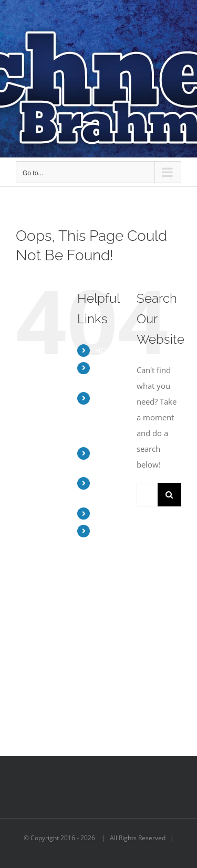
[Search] (169, 495)
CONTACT (112, 514)
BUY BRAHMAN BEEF (113, 543)
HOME (106, 350)
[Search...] (147, 495)
